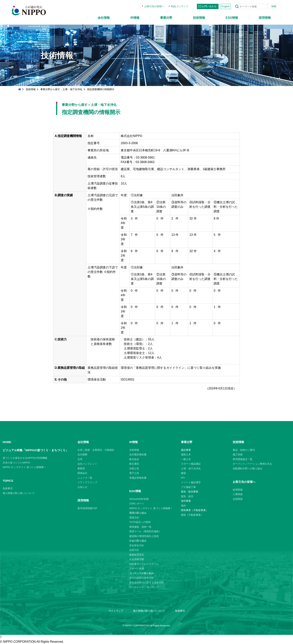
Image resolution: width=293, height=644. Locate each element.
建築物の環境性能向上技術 (144, 536)
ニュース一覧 (85, 478)
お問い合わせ (209, 6)
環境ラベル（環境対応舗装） (145, 531)
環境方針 (134, 518)
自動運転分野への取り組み (248, 469)
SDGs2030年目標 (139, 499)
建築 (183, 473)
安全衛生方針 (137, 545)
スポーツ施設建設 (191, 464)
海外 (183, 506)
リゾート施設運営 (191, 482)
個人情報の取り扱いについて (19, 493)
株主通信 (134, 464)
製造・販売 (187, 496)
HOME (7, 442)
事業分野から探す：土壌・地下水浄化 (61, 89)
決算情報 (134, 450)
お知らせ (82, 487)
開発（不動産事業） (192, 515)
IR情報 (135, 18)
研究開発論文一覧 (243, 459)
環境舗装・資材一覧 (140, 527)
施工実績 (238, 454)
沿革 (80, 459)
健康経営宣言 (137, 555)
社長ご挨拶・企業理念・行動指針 (96, 450)
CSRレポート (137, 504)
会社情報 (104, 18)
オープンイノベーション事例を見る (252, 464)
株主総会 (134, 459)
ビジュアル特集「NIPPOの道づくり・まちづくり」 (36, 450)
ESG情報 (232, 18)
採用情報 (265, 18)
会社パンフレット (87, 464)
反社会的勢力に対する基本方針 (146, 583)
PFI (183, 478)
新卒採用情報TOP (87, 508)
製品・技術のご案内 (244, 450)
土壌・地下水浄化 (191, 469)
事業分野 (166, 18)
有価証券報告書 (138, 478)
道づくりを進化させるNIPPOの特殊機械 (25, 458)
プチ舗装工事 (188, 487)
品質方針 (134, 550)
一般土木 (186, 459)
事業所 (81, 469)
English (226, 6)
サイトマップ (116, 611)
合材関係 (238, 499)
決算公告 (134, 469)
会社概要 (82, 454)
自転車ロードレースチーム (144, 564)
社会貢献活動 (137, 559)
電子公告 (134, 473)
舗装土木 (186, 454)
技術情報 (199, 18)
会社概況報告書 (138, 454)
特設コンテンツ (180, 6)
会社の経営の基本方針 (142, 578)
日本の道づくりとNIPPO (16, 463)
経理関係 (238, 490)
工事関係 (238, 494)
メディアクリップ (87, 482)
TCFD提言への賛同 (140, 522)
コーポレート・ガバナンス (144, 587)
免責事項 (8, 488)
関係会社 (82, 473)
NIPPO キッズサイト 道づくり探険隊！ (24, 467)
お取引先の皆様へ (154, 6)
